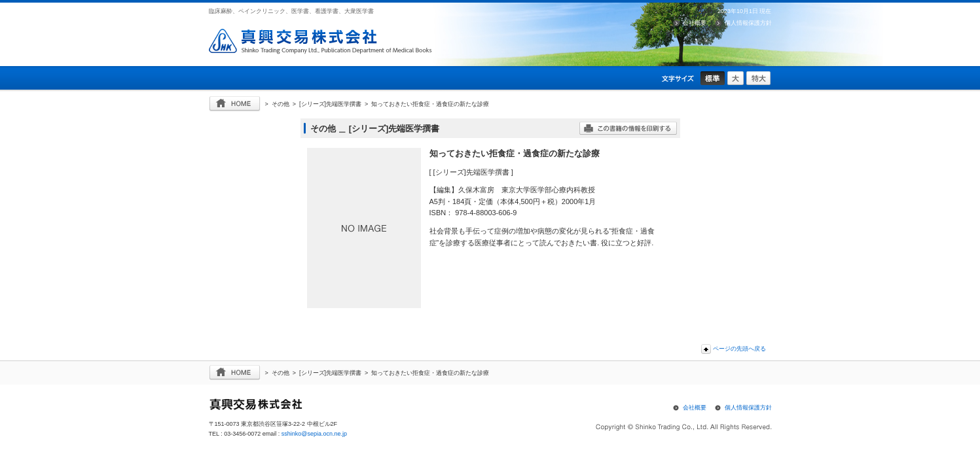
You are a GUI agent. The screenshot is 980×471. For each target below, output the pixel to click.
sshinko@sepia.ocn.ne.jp (314, 434)
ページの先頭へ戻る (739, 349)
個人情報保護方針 (748, 23)
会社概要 (695, 23)
